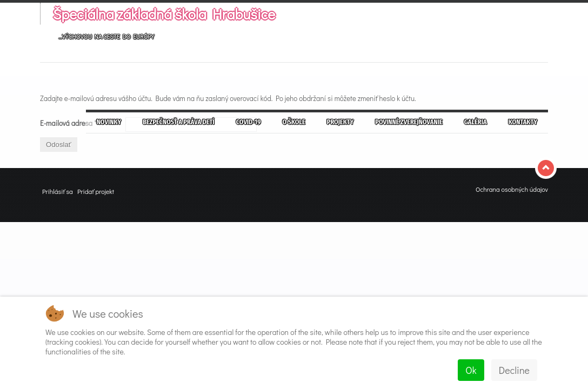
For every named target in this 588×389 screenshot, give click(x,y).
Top (547, 168)
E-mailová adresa (68, 123)
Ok (471, 370)
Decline (514, 370)
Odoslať (59, 145)
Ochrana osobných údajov (512, 189)
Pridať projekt (96, 191)
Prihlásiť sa (58, 191)
